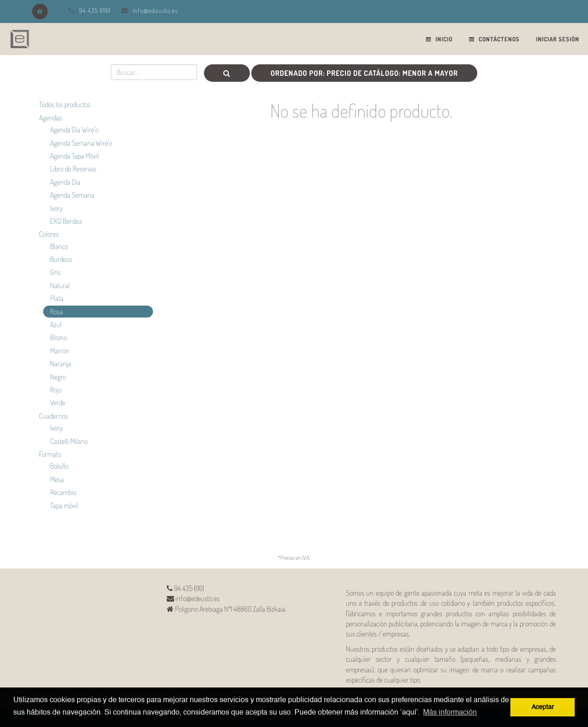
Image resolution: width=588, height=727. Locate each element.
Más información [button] (450, 713)
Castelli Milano (69, 441)
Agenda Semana (72, 195)
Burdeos (61, 259)
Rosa (57, 312)
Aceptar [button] (543, 707)
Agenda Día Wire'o (74, 130)
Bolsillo (59, 466)
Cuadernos (54, 416)
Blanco (59, 246)
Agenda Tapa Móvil (74, 156)
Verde (58, 403)
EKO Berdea (66, 221)
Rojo (56, 390)
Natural (60, 285)
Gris (55, 272)
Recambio (63, 492)
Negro (58, 377)
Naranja (61, 363)
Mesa (57, 479)
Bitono (59, 337)
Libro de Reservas (73, 169)
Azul (56, 324)
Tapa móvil (64, 505)
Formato (50, 454)
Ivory (56, 208)
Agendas (51, 118)
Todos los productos (65, 104)
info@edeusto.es (155, 10)
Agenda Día (65, 182)
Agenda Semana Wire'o (81, 143)
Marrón (60, 351)
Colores (49, 234)
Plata (57, 298)
